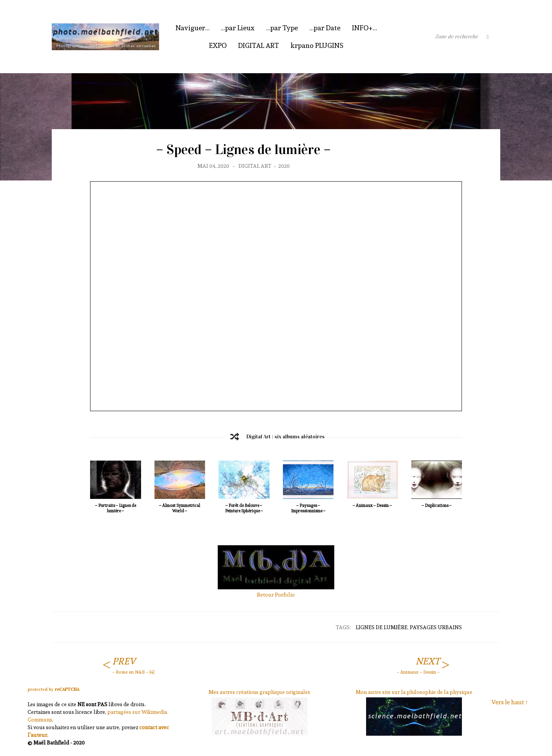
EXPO (218, 45)
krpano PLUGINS (317, 45)
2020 (284, 166)
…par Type (282, 28)
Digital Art (255, 166)
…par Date (325, 28)
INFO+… (364, 28)
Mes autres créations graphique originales (259, 692)
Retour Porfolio (276, 595)
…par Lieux (238, 28)
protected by (53, 689)
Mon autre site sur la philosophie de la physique (414, 692)
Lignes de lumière (382, 627)
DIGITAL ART (259, 45)
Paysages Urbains (436, 627)
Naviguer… (192, 28)
